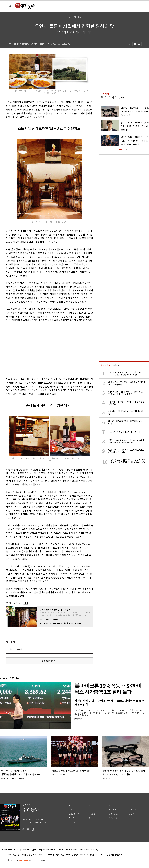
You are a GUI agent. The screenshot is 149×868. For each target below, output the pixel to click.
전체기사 (72, 822)
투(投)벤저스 (109, 97)
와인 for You (13, 603)
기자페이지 (113, 818)
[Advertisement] (23, 349)
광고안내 (133, 814)
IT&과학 (92, 814)
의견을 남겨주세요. (17, 649)
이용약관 (54, 850)
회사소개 (12, 850)
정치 (70, 806)
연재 (111, 806)
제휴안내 (37, 850)
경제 (91, 806)
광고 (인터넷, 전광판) (25, 850)
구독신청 (133, 810)
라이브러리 (113, 814)
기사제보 (133, 806)
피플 (91, 818)
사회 (70, 810)
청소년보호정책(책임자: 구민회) (86, 850)
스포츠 (71, 818)
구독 (26, 603)
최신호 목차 (114, 810)
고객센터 (46, 850)
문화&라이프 (74, 814)
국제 (91, 810)
